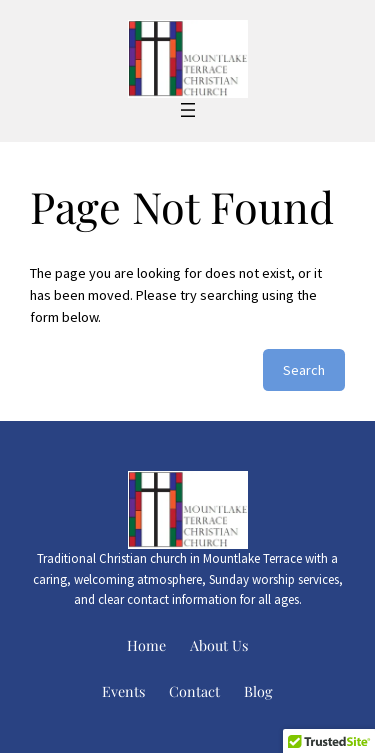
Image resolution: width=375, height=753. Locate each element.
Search (304, 370)
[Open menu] (188, 110)
